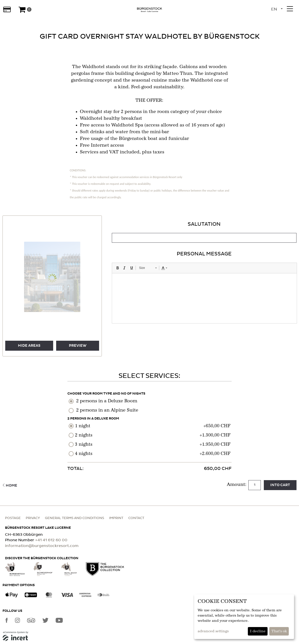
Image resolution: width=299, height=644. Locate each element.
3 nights (84, 444)
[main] (149, 256)
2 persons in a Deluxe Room (107, 401)
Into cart (280, 485)
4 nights (84, 454)
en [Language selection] (274, 9)
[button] (38, 288)
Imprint (116, 518)
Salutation (204, 224)
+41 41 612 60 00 (51, 540)
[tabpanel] (204, 272)
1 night (83, 426)
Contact (136, 518)
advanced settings (213, 631)
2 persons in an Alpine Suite (107, 410)
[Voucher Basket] (25, 9)
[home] (149, 9)
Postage (13, 518)
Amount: (237, 485)
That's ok (279, 631)
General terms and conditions (75, 518)
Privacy (33, 518)
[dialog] (244, 617)
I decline (258, 631)
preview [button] (78, 346)
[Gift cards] (7, 9)
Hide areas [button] (29, 346)
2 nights (84, 435)
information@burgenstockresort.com (42, 546)
